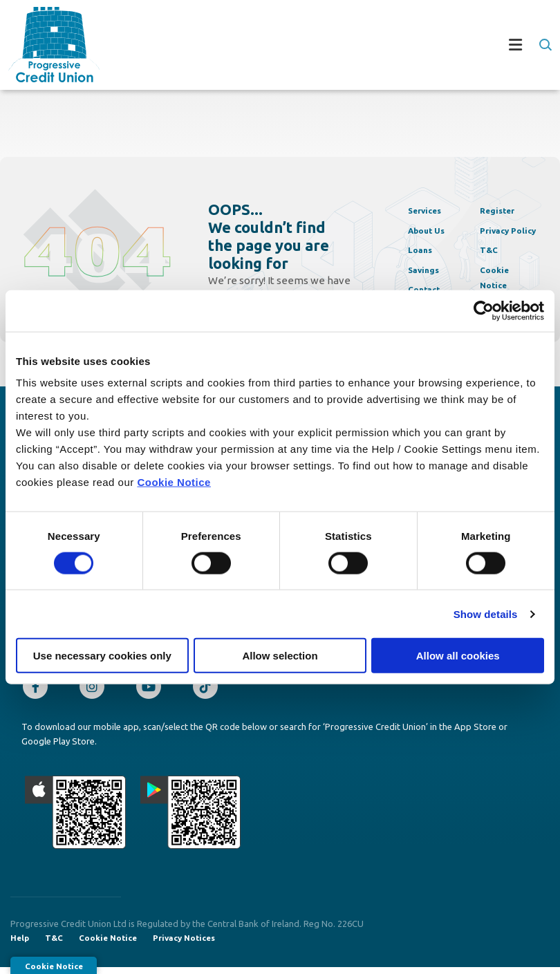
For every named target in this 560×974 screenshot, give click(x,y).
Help (20, 943)
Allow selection (280, 656)
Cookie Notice (174, 482)
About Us (431, 230)
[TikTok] (209, 691)
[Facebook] (39, 691)
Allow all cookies (458, 656)
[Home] (46, 45)
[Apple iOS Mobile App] (75, 816)
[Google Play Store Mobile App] (191, 816)
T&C (491, 245)
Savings (427, 269)
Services (429, 210)
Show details (486, 614)
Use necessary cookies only (102, 656)
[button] (544, 45)
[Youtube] (152, 691)
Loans (423, 249)
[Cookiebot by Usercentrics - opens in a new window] (484, 310)
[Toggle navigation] (326, 45)
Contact (429, 289)
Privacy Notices (188, 943)
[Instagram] (95, 691)
